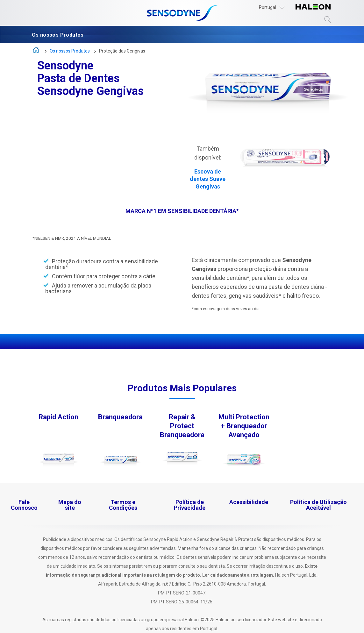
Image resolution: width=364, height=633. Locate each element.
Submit (328, 20)
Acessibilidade (249, 502)
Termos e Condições (123, 505)
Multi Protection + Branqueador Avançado (244, 426)
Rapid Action (58, 417)
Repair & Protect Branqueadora (182, 426)
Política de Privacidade (190, 505)
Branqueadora (120, 417)
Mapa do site (70, 505)
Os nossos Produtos (59, 35)
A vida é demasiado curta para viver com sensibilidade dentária (36, 51)
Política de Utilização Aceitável (318, 505)
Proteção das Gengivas (122, 51)
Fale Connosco (24, 505)
